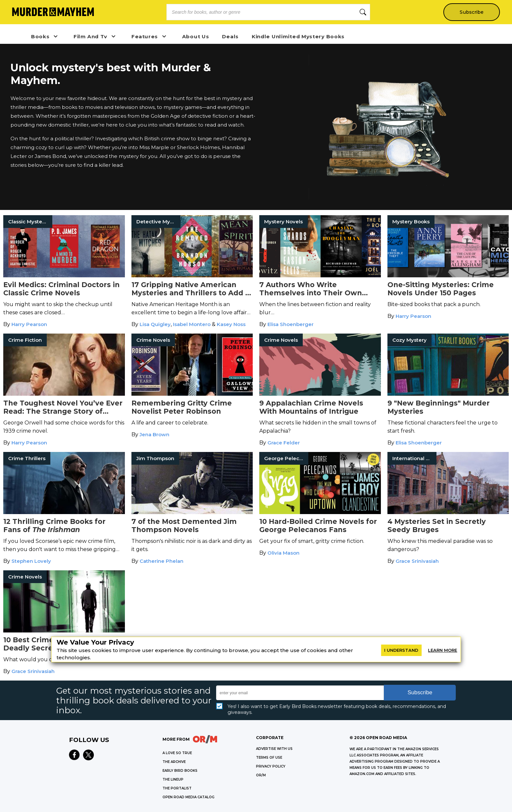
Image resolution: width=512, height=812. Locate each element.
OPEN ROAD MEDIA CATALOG (188, 797)
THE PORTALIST (177, 788)
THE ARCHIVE (174, 762)
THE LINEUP (173, 779)
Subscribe (471, 12)
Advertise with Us (274, 749)
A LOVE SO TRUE (177, 753)
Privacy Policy (271, 766)
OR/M (261, 775)
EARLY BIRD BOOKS (180, 771)
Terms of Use (269, 758)
